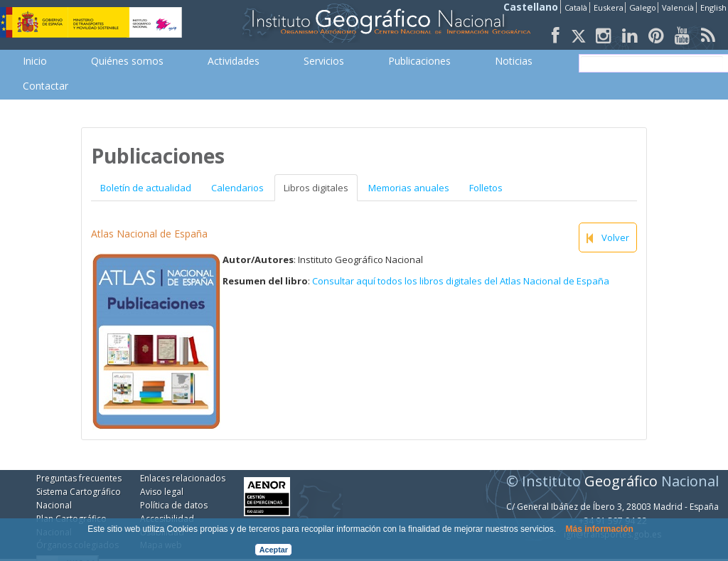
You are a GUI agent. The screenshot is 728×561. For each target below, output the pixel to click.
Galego (643, 7)
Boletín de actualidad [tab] (146, 188)
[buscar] (652, 63)
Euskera (609, 7)
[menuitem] (35, 61)
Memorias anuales (409, 188)
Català (576, 7)
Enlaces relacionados (183, 478)
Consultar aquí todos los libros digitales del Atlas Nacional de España (461, 281)
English (713, 7)
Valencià (678, 7)
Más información (599, 529)
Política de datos (174, 505)
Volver (608, 237)
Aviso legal (162, 492)
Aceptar (274, 550)
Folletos (486, 188)
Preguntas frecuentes (79, 478)
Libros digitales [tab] (316, 188)
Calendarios (237, 188)
